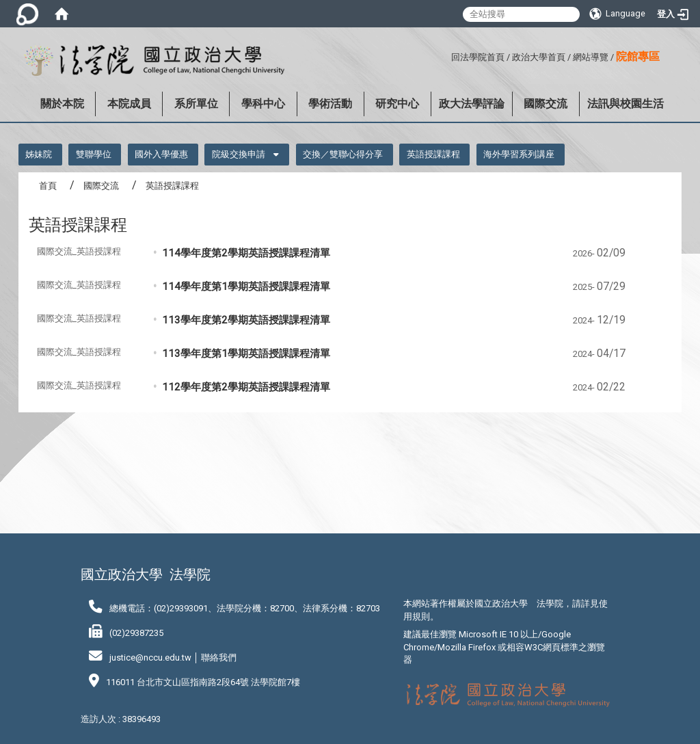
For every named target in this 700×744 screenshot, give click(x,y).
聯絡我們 (219, 657)
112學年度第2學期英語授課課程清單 (246, 387)
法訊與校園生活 (625, 104)
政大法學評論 (472, 104)
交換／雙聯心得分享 (343, 154)
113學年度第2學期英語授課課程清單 (246, 320)
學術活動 (330, 104)
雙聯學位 (94, 154)
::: (446, 55)
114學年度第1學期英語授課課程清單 (246, 287)
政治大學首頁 (539, 57)
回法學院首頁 (478, 57)
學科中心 (263, 104)
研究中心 (397, 104)
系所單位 (196, 104)
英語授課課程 (433, 154)
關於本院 (62, 104)
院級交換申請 (239, 154)
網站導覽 (591, 57)
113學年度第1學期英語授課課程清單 (246, 354)
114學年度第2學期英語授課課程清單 (246, 253)
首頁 (48, 186)
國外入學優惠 (161, 154)
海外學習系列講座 (519, 154)
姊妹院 (39, 154)
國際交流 (546, 104)
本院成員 (129, 104)
